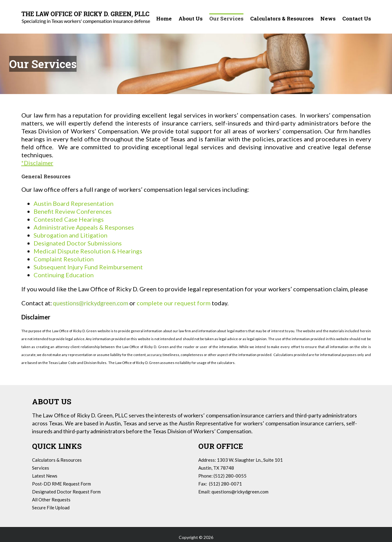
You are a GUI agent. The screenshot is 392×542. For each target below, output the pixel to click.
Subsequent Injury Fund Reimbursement (88, 267)
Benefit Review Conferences (73, 211)
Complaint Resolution (64, 259)
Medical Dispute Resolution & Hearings (88, 251)
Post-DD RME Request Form (61, 484)
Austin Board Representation (74, 203)
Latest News (45, 476)
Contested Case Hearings (69, 219)
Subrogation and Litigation (70, 235)
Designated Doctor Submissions (78, 243)
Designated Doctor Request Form (66, 492)
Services (41, 468)
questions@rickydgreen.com (240, 492)
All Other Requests (51, 500)
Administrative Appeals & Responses (84, 227)
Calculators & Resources (57, 460)
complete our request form (174, 303)
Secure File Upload (51, 507)
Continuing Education (64, 275)
